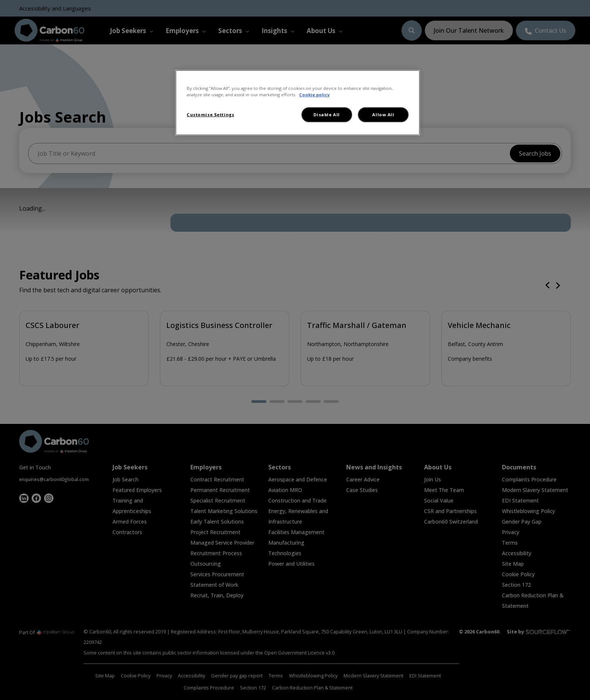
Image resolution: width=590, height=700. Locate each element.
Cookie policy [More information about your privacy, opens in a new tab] (314, 95)
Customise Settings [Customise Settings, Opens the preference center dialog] (210, 115)
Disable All (326, 115)
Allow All (383, 115)
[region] (298, 103)
